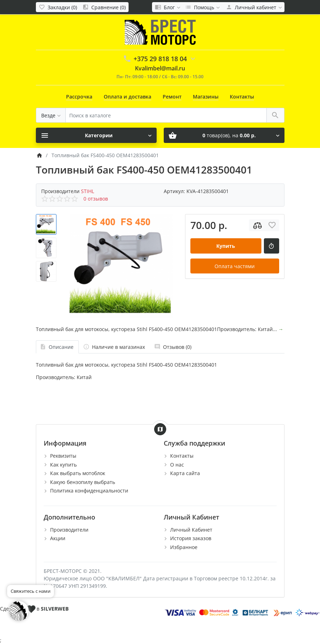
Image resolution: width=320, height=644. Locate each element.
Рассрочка (79, 97)
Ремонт (172, 97)
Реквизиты (63, 456)
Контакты (242, 97)
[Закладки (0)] (58, 7)
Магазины (206, 97)
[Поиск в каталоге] (166, 115)
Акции (58, 538)
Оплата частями (235, 266)
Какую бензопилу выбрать (83, 482)
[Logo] (160, 32)
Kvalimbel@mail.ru (160, 68)
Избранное (184, 547)
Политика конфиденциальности (89, 491)
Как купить (63, 465)
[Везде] (51, 115)
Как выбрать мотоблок (78, 473)
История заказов (191, 538)
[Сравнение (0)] (104, 7)
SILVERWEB (55, 609)
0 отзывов (96, 199)
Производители (69, 530)
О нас (177, 465)
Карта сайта (185, 473)
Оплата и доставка (128, 97)
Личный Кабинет (191, 530)
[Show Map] (160, 429)
